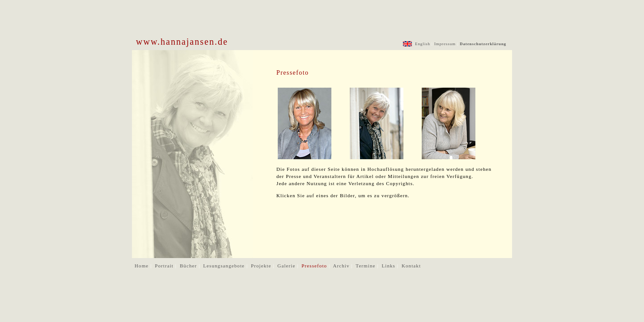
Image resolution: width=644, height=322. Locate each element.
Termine (366, 266)
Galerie (287, 266)
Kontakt (411, 266)
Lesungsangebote (225, 266)
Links (389, 266)
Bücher (189, 266)
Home (142, 266)
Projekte (262, 266)
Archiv (342, 266)
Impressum (445, 44)
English (422, 44)
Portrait (165, 266)
